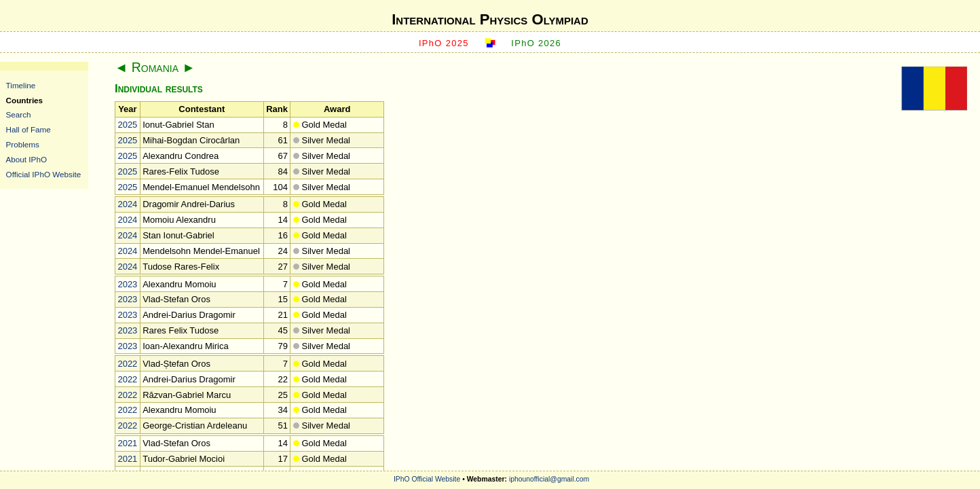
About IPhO (26, 159)
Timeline (21, 85)
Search (19, 114)
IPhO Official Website (427, 479)
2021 (127, 443)
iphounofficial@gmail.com (549, 479)
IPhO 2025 (444, 43)
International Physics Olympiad (490, 19)
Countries (25, 100)
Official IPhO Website (44, 174)
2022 (127, 364)
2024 (127, 204)
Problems (23, 144)
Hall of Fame (29, 129)
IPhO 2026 (536, 43)
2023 (127, 284)
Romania (155, 67)
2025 (127, 125)
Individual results (159, 89)
